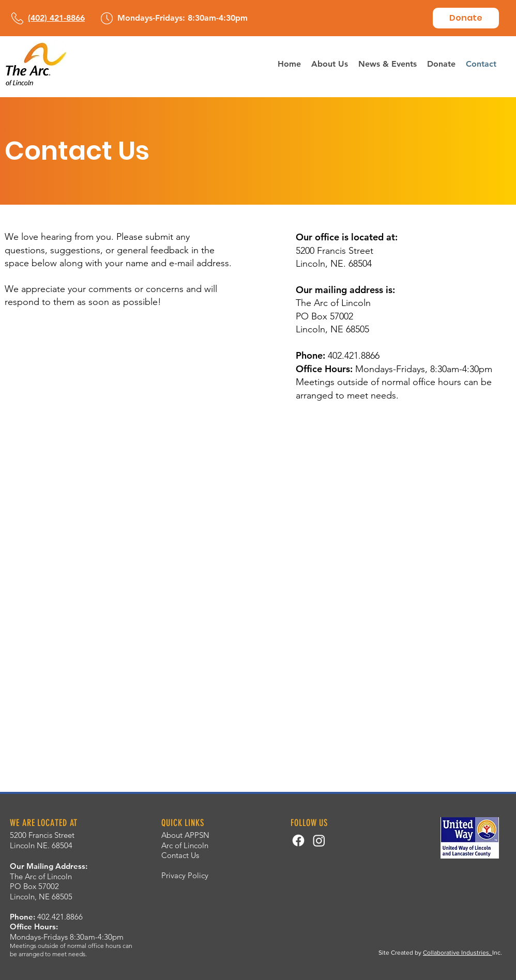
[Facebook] (298, 840)
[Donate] (466, 18)
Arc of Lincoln (185, 845)
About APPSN (185, 835)
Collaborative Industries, (458, 953)
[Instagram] (319, 840)
